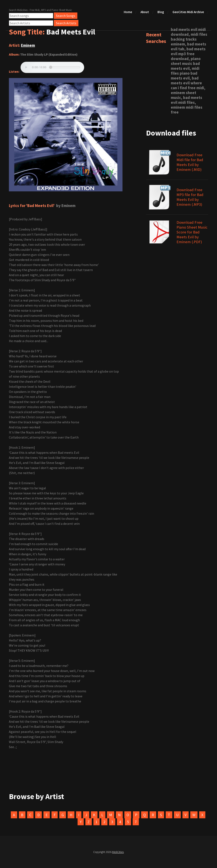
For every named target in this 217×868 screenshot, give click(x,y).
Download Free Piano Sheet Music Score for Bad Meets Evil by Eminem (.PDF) (192, 232)
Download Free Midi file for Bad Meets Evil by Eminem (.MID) (190, 162)
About (145, 12)
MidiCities (118, 852)
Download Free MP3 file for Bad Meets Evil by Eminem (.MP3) (190, 197)
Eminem (28, 45)
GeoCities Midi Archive (188, 12)
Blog (161, 12)
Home (128, 12)
